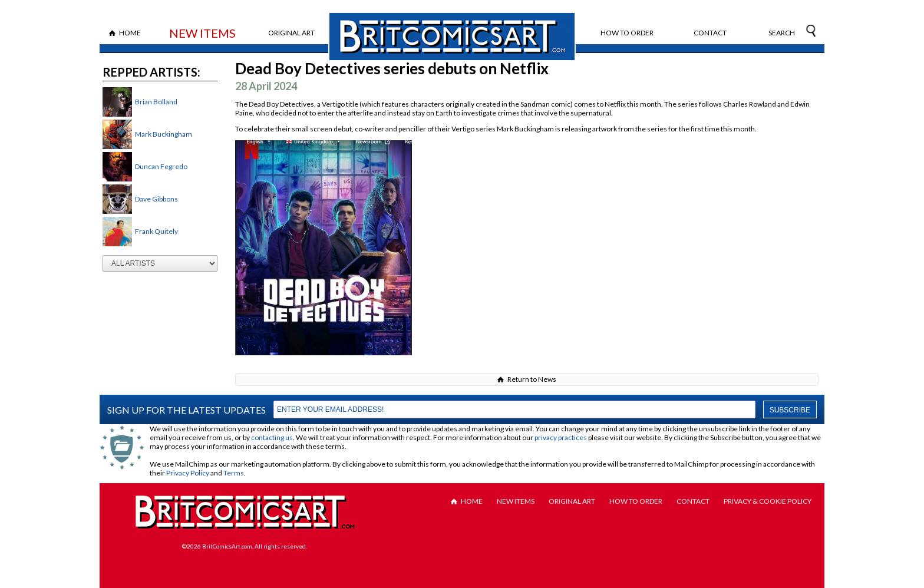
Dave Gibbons (156, 199)
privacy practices (561, 437)
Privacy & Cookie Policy (768, 501)
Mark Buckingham (164, 134)
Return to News (532, 379)
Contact (710, 33)
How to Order (627, 33)
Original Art (291, 33)
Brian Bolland (156, 102)
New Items (202, 33)
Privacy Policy (188, 473)
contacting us (272, 437)
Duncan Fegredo (161, 166)
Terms (234, 473)
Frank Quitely (156, 231)
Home (130, 33)
